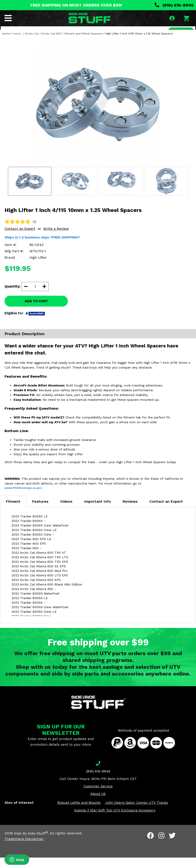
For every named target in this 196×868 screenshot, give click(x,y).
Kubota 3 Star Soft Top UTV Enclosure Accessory (115, 821)
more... (18, 44)
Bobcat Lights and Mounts (79, 813)
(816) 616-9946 (174, 5)
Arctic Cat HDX (51, 44)
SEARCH (179, 33)
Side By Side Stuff (31, 844)
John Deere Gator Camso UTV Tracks (136, 813)
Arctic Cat (32, 44)
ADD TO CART (36, 312)
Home (6, 44)
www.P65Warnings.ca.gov (23, 499)
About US (98, 804)
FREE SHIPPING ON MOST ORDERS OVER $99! (76, 5)
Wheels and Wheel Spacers (83, 44)
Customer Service (98, 797)
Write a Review (56, 239)
